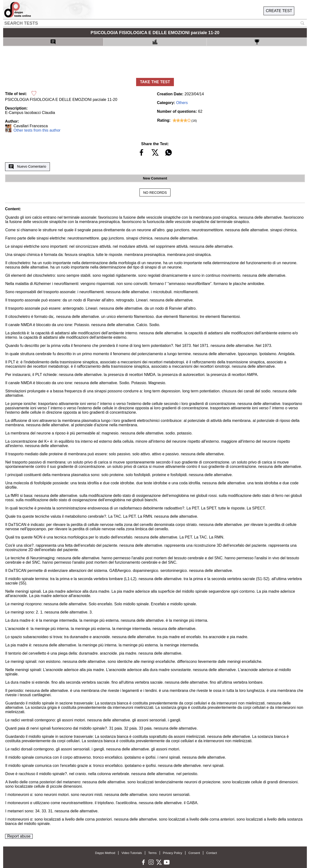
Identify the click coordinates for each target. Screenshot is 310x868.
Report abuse (19, 836)
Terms (152, 853)
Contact (211, 853)
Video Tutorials (132, 853)
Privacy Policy (172, 853)
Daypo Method (105, 853)
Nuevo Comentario (27, 167)
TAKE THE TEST (155, 82)
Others (182, 103)
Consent (194, 853)
